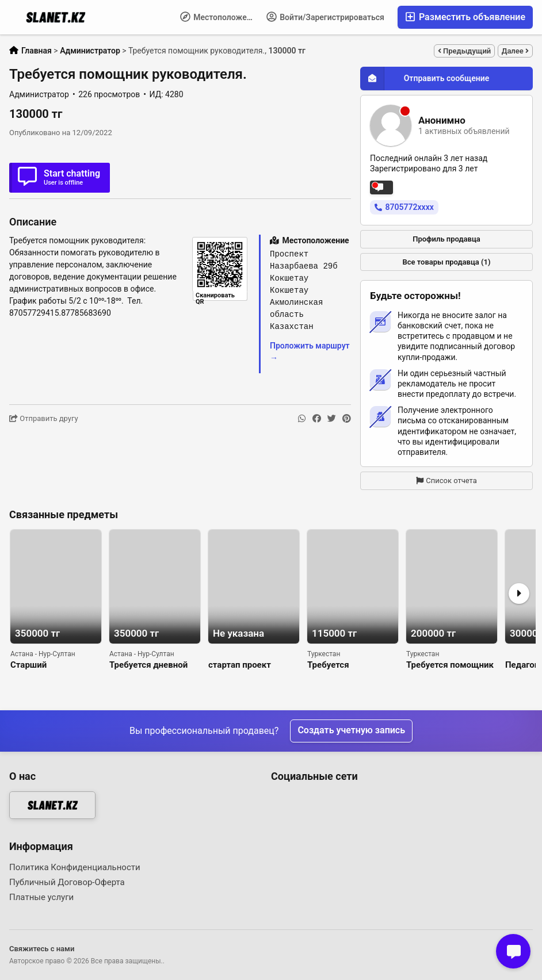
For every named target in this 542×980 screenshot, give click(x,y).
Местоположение (220, 17)
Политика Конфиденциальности (75, 867)
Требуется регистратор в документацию (338, 665)
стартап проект (240, 665)
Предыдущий (464, 51)
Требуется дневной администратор (148, 665)
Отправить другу (44, 418)
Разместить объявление (465, 17)
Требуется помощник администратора (450, 665)
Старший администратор (42, 665)
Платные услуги (41, 897)
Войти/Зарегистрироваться (325, 17)
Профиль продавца (446, 239)
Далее (515, 51)
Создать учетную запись (351, 731)
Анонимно (442, 120)
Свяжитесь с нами (42, 949)
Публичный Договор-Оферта (67, 882)
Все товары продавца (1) (446, 262)
